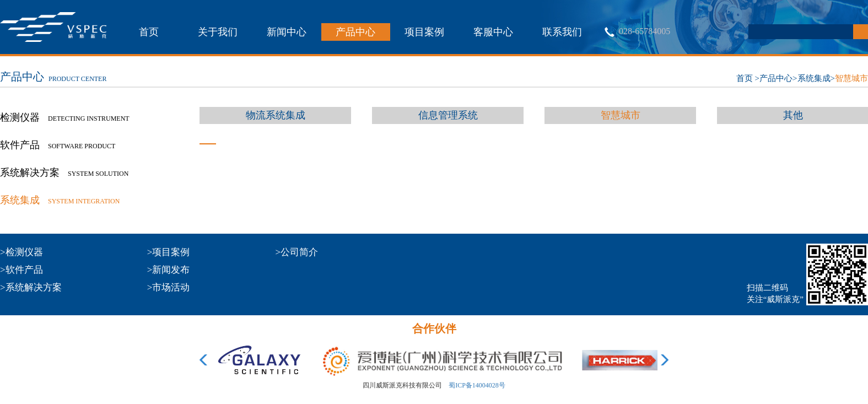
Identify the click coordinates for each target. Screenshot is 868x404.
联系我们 (562, 32)
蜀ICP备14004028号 (477, 385)
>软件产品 (21, 270)
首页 (149, 32)
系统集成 (814, 78)
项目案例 (424, 32)
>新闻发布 (169, 270)
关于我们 (218, 32)
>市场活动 (169, 287)
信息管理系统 (448, 115)
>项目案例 (169, 252)
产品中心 (355, 32)
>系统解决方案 (31, 287)
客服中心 (493, 32)
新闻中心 (287, 32)
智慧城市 (851, 78)
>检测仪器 (21, 252)
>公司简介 (297, 252)
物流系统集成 (276, 115)
